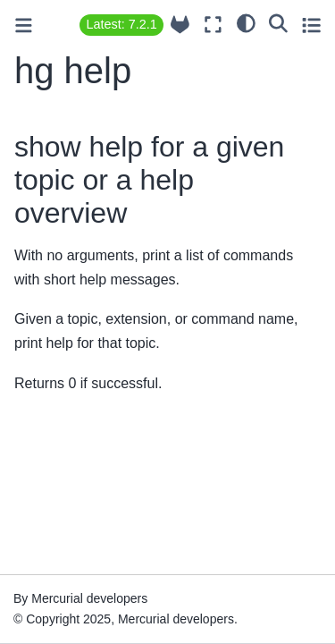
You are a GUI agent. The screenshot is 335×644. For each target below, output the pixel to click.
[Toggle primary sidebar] (24, 25)
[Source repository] (180, 25)
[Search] (278, 22)
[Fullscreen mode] (213, 25)
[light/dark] (246, 22)
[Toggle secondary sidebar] (311, 25)
